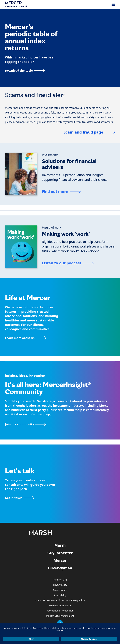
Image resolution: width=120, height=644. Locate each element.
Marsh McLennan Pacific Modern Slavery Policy (60, 600)
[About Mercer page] (26, 338)
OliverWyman (60, 568)
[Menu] (113, 4)
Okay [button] (31, 639)
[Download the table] (25, 71)
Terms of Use (60, 580)
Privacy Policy (60, 585)
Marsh (60, 545)
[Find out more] (61, 192)
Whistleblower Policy (60, 606)
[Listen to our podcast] (68, 263)
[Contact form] (20, 498)
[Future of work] (52, 228)
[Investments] (50, 155)
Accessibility (60, 595)
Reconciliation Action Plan (60, 611)
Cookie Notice (60, 590)
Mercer (60, 560)
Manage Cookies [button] (89, 639)
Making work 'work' (66, 234)
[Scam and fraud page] (89, 132)
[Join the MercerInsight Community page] (60, 424)
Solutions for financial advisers (69, 164)
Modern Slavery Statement (60, 616)
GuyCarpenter (60, 553)
